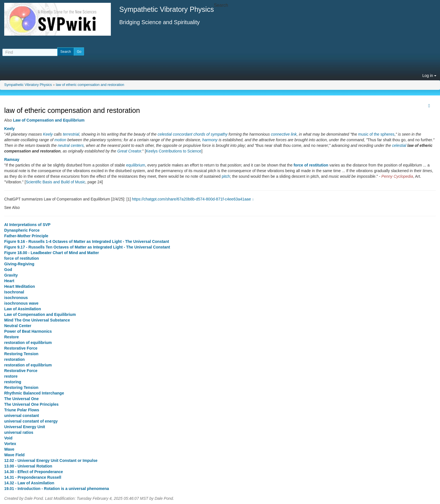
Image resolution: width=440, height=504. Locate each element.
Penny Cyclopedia (397, 176)
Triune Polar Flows (22, 410)
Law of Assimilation (23, 309)
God (8, 270)
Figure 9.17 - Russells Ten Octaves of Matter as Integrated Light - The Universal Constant (87, 247)
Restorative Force (21, 348)
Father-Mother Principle (26, 236)
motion (60, 140)
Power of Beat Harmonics (28, 331)
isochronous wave (21, 303)
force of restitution (311, 165)
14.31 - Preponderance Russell (33, 477)
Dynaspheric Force (22, 230)
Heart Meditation (20, 286)
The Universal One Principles (31, 404)
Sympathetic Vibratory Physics (28, 85)
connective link (284, 134)
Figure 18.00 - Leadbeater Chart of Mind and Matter (52, 253)
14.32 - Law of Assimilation (29, 483)
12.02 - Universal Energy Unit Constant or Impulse (51, 460)
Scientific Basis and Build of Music (56, 182)
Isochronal (14, 292)
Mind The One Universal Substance (37, 320)
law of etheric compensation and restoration (90, 85)
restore (11, 376)
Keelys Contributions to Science (174, 151)
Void (8, 438)
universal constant (22, 416)
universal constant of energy (31, 421)
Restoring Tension (21, 354)
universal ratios (19, 432)
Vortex (10, 444)
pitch (226, 176)
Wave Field (14, 455)
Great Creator (129, 151)
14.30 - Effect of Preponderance (34, 472)
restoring (13, 382)
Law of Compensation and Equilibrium (49, 120)
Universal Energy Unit (25, 427)
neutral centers (71, 145)
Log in (429, 76)
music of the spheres (376, 134)
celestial (165, 134)
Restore (12, 337)
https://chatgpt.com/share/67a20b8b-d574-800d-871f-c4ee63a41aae (193, 199)
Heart (9, 281)
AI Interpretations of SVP (27, 225)
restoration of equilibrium (28, 343)
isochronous (16, 298)
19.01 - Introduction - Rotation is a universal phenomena (57, 489)
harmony (210, 140)
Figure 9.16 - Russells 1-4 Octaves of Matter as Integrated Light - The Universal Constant (87, 241)
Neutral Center (18, 326)
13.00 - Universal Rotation (28, 466)
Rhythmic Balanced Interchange (34, 393)
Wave (9, 449)
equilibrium (136, 165)
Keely (9, 129)
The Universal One (21, 399)
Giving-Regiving (19, 264)
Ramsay (12, 159)
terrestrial (71, 134)
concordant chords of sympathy (200, 134)
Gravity (11, 275)
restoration (14, 359)
